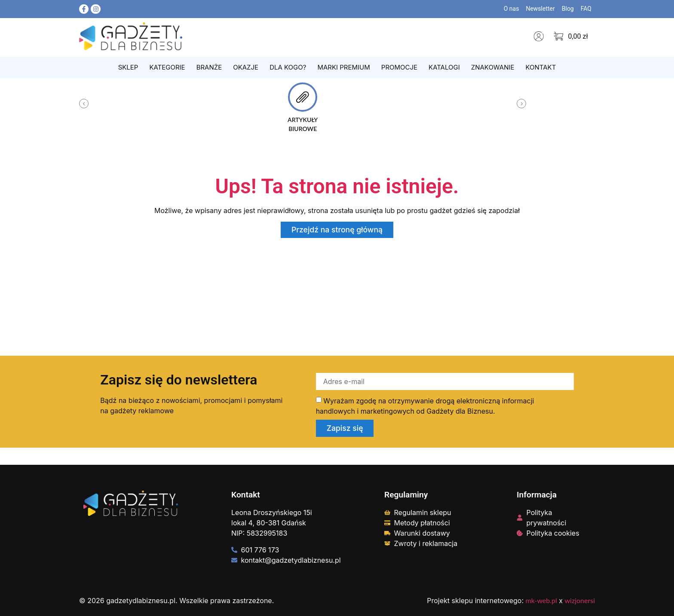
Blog (568, 9)
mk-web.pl (541, 600)
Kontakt (541, 67)
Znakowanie (493, 67)
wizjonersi (580, 600)
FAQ (586, 9)
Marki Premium (343, 67)
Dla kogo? (288, 67)
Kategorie (167, 67)
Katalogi (444, 67)
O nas (512, 9)
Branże (209, 67)
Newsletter (540, 9)
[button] (84, 104)
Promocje (399, 67)
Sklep (128, 67)
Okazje (246, 67)
